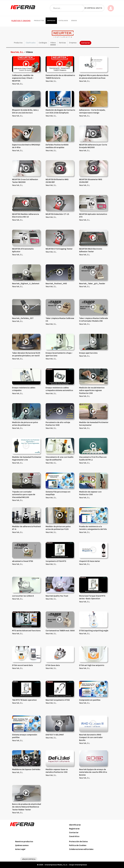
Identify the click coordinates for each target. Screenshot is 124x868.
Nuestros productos (24, 842)
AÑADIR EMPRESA (29, 859)
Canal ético (74, 836)
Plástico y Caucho (21, 21)
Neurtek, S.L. (27, 80)
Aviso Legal (20, 849)
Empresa (73, 43)
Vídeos (74, 21)
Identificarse (75, 825)
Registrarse (74, 829)
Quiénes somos (22, 845)
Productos (39, 21)
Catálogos (63, 21)
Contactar (85, 43)
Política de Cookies (78, 845)
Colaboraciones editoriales (81, 849)
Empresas (51, 21)
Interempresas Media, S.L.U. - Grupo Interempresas (66, 865)
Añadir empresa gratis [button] (91, 8)
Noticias (62, 43)
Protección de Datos (78, 842)
